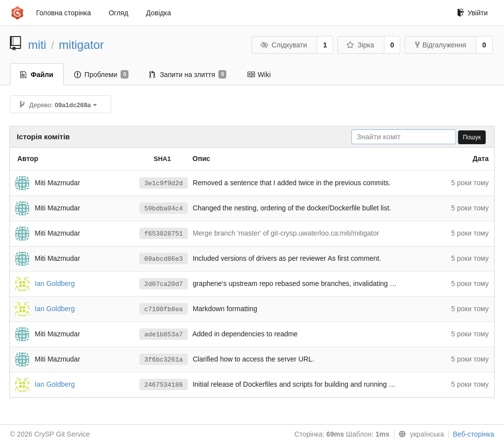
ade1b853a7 (164, 335)
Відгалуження (441, 45)
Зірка (360, 45)
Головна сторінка (63, 13)
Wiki (259, 75)
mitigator (81, 45)
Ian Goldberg (55, 283)
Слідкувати (284, 45)
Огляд (119, 13)
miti (37, 45)
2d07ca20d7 (164, 284)
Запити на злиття (188, 75)
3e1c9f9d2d (164, 183)
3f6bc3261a (164, 360)
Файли (37, 75)
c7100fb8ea (164, 309)
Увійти (472, 13)
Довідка (159, 13)
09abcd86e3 (164, 259)
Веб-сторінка (473, 434)
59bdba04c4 (164, 209)
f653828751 (164, 234)
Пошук (472, 137)
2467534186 (164, 385)
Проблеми (102, 75)
